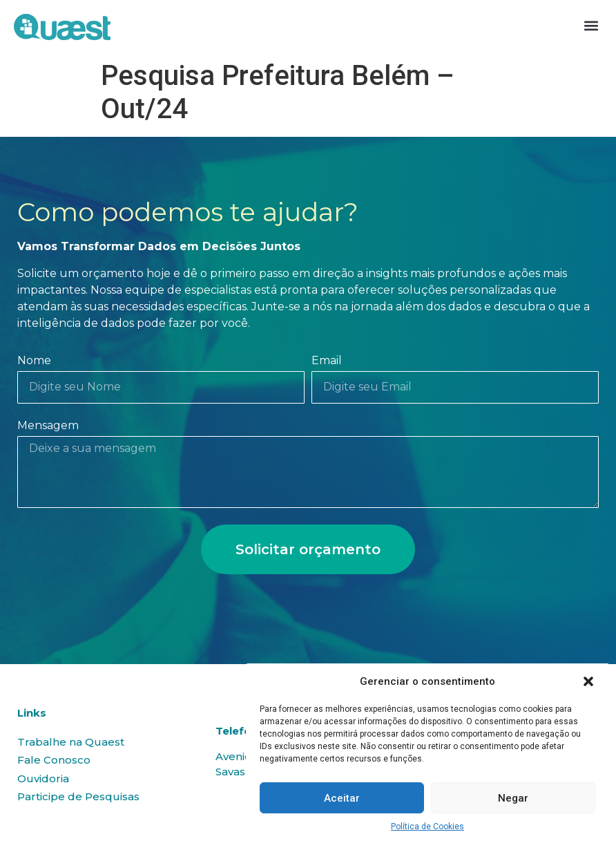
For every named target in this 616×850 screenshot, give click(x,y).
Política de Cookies (427, 827)
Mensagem (48, 426)
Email (327, 361)
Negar (513, 798)
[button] (588, 681)
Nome (34, 361)
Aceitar (342, 798)
